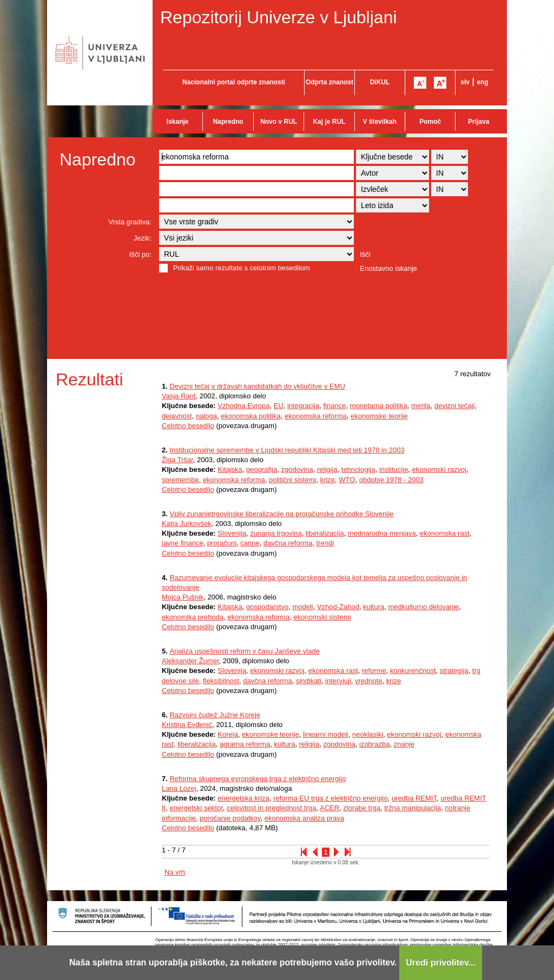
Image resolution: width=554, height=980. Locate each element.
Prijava (479, 122)
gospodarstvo (267, 607)
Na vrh (175, 872)
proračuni (222, 543)
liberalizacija (325, 533)
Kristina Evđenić (187, 725)
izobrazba (374, 744)
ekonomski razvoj (439, 469)
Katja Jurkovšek (187, 524)
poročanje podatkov (230, 818)
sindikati (309, 681)
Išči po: (140, 254)
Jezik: (143, 238)
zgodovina (297, 469)
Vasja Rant (179, 396)
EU (279, 406)
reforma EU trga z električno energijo (331, 798)
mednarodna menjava (382, 533)
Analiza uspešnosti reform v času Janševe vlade (244, 651)
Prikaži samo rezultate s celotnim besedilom (242, 268)
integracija (303, 406)
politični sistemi (292, 480)
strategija (454, 671)
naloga (206, 416)
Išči (365, 254)
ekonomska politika (251, 416)
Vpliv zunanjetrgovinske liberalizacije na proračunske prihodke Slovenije (281, 514)
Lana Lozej (179, 788)
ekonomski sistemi (322, 617)
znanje (404, 744)
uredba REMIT (414, 798)
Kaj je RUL (329, 122)
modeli (302, 607)
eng (482, 82)
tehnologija (358, 469)
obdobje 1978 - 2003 (391, 480)
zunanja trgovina (276, 533)
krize (328, 480)
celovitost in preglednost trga (271, 808)
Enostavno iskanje (388, 268)
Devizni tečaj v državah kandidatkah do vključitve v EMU (257, 386)
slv (465, 82)
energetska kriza (243, 798)
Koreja (228, 734)
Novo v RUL (279, 122)
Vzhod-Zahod (338, 607)
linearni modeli (326, 734)
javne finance (183, 543)
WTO (347, 480)
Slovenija (232, 533)
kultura (374, 607)
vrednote (369, 681)
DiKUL (380, 82)
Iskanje (178, 122)
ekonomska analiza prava (304, 818)
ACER (329, 808)
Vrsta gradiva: (130, 222)
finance (334, 406)
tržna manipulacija (413, 808)
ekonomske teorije (379, 416)
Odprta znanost (329, 82)
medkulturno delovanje (423, 607)
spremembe (180, 480)
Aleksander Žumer (190, 661)
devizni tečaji (454, 406)
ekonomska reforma (316, 416)
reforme (374, 671)
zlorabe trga (362, 808)
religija (327, 469)
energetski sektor (196, 808)
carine (250, 543)
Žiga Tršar (177, 460)
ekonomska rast (445, 533)
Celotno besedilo (188, 426)
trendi (325, 543)
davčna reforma (288, 543)
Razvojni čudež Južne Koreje (215, 715)
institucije (394, 469)
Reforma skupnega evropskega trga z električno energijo (258, 779)
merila (421, 406)
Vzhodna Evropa (243, 406)
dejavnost (177, 416)
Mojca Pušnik (183, 597)
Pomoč (430, 122)
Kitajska (230, 469)
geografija (262, 469)
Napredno (228, 122)
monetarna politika (379, 406)
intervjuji (338, 681)
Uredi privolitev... (441, 962)
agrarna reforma (245, 744)
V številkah (380, 122)
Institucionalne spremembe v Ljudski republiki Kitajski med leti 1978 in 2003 (287, 450)
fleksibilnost (221, 681)
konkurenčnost (413, 671)
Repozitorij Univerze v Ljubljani (279, 17)
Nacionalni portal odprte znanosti (234, 82)
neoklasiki (368, 734)
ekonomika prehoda (193, 617)
